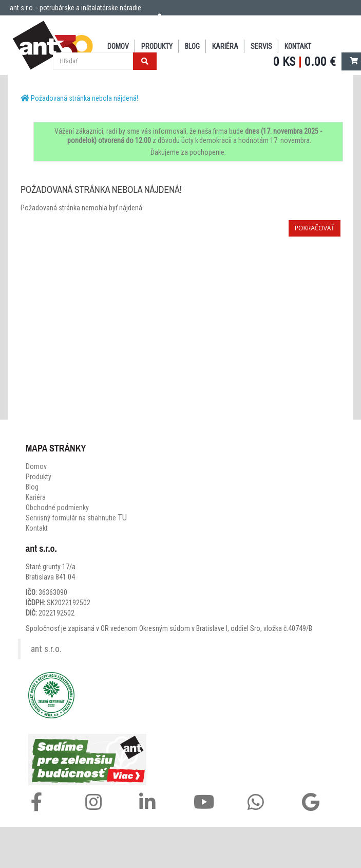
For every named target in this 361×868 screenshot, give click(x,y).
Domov (36, 466)
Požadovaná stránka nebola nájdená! (84, 98)
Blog (32, 487)
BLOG (192, 46)
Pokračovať (315, 228)
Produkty (39, 477)
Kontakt (37, 528)
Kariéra (225, 46)
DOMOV (118, 46)
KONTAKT (298, 46)
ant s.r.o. (46, 649)
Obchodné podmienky (57, 508)
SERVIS (261, 46)
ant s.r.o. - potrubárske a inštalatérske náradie (75, 8)
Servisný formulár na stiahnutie (76, 518)
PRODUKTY (157, 46)
